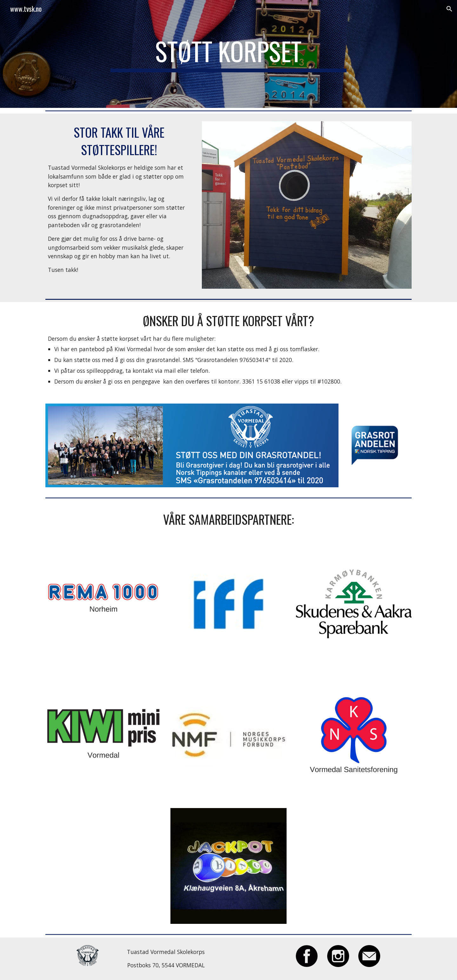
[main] (228, 54)
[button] (449, 9)
